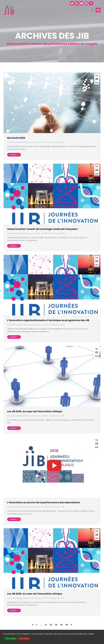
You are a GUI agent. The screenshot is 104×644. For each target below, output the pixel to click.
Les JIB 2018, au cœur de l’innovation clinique (35, 411)
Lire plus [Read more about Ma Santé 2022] (14, 155)
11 (46, 625)
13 (56, 625)
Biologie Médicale (23, 142)
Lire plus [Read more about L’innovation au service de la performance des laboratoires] (14, 519)
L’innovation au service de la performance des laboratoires (44, 502)
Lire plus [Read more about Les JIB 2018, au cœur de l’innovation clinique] (14, 428)
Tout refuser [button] (24, 639)
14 (61, 625)
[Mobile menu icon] (98, 10)
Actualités (11, 142)
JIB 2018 (44, 142)
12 (51, 625)
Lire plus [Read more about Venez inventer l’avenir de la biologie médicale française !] (14, 246)
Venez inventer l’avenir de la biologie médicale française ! (43, 229)
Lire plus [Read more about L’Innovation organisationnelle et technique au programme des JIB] (14, 337)
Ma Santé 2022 (16, 138)
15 (67, 625)
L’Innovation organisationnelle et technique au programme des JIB (48, 320)
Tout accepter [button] (10, 639)
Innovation (36, 142)
